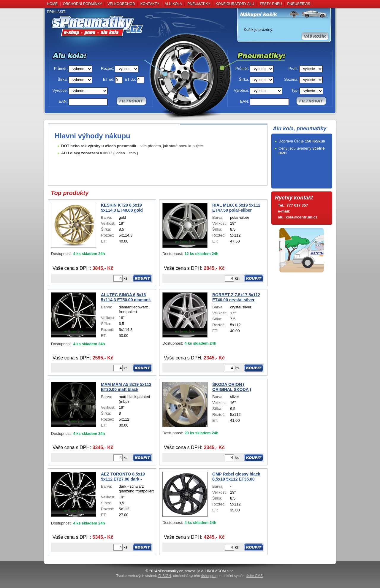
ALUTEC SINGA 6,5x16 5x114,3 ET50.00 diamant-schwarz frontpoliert (126, 297)
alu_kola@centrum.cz (298, 217)
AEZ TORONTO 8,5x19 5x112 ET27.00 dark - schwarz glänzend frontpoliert (123, 477)
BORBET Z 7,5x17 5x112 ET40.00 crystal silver (236, 297)
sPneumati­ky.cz (171, 571)
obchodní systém (195, 576)
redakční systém (241, 576)
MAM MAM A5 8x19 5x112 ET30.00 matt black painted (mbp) (126, 387)
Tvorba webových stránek (144, 576)
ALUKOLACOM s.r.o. (218, 571)
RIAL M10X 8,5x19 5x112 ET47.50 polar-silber (236, 208)
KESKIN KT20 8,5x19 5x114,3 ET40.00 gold (122, 208)
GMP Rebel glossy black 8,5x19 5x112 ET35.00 (236, 477)
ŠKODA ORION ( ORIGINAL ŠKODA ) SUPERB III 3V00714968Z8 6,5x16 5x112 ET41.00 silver (238, 387)
